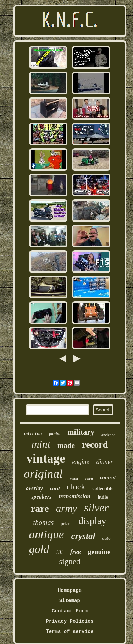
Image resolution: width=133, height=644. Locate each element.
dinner (104, 462)
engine (81, 462)
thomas (43, 522)
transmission (74, 496)
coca (89, 478)
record (95, 445)
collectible (103, 489)
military (81, 432)
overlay (34, 488)
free (75, 552)
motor (74, 479)
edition (33, 434)
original (43, 474)
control (108, 477)
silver (96, 508)
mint (41, 444)
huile (103, 497)
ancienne (108, 435)
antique (46, 534)
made (66, 446)
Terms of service (70, 632)
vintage (46, 458)
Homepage (70, 590)
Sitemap (70, 601)
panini (55, 434)
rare (40, 508)
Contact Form (70, 611)
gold (39, 549)
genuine (99, 552)
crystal (83, 536)
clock (76, 487)
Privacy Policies (70, 621)
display (93, 521)
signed (70, 562)
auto (106, 538)
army (67, 508)
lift (60, 552)
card (55, 488)
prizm (66, 524)
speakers (41, 497)
